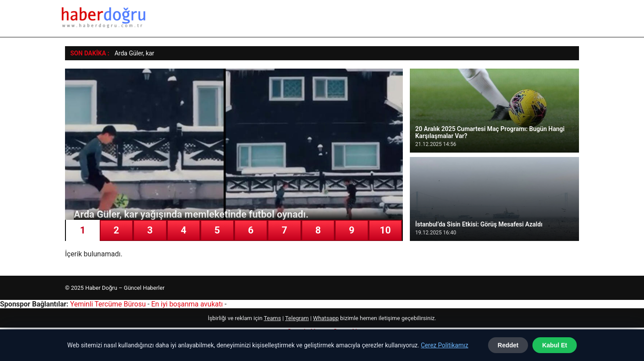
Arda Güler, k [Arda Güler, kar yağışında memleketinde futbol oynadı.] (132, 53)
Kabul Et (555, 345)
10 (385, 230)
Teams (272, 318)
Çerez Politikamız (445, 345)
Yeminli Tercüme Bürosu (108, 304)
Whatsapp (326, 318)
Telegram (297, 318)
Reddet (508, 345)
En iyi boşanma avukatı (187, 304)
